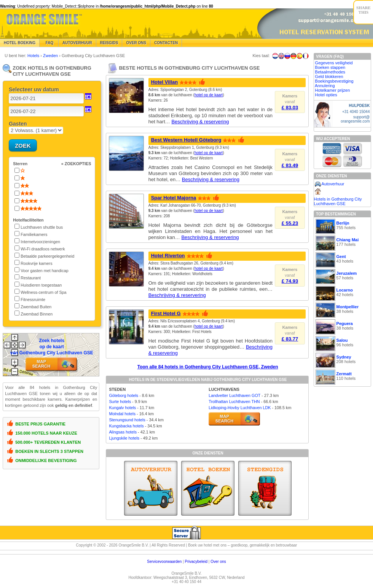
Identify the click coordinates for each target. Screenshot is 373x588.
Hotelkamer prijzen (333, 90)
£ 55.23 (290, 223)
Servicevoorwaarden (164, 562)
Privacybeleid (196, 562)
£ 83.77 (290, 339)
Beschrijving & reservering (200, 122)
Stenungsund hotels (127, 420)
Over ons (218, 562)
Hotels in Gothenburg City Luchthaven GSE (338, 201)
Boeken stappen (330, 67)
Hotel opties (326, 95)
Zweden (51, 56)
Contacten (166, 43)
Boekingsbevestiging (334, 81)
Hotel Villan (165, 82)
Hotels (34, 56)
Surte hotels (120, 402)
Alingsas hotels (123, 432)
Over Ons (136, 43)
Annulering (325, 86)
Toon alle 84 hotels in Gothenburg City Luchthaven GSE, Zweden (208, 367)
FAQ (49, 43)
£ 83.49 (290, 165)
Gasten (18, 124)
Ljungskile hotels (124, 438)
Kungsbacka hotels (126, 426)
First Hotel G (166, 313)
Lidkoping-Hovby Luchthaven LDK (240, 408)
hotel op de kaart (209, 95)
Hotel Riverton (168, 256)
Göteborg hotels (124, 395)
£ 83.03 (290, 108)
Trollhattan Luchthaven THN (234, 402)
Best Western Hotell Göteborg (186, 140)
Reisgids (109, 43)
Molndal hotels (122, 414)
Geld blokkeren (329, 76)
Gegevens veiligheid (334, 63)
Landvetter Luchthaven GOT (234, 395)
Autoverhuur (77, 43)
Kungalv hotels (122, 408)
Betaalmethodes (330, 72)
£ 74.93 (290, 281)
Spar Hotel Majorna (174, 198)
